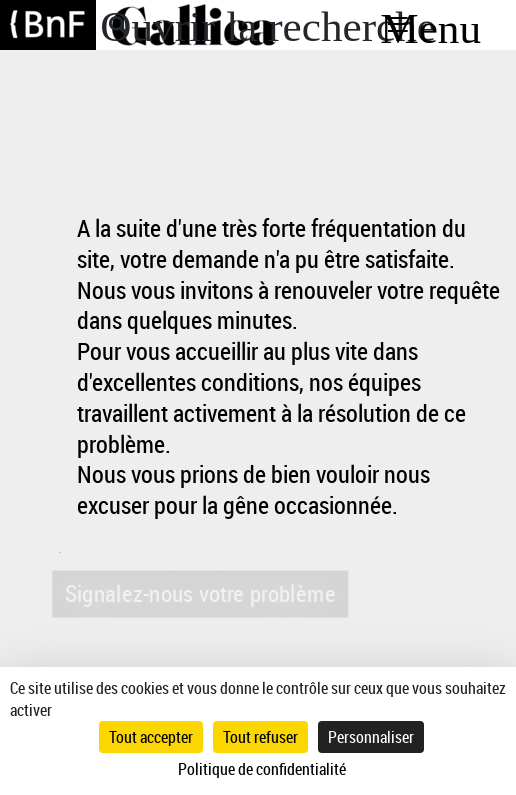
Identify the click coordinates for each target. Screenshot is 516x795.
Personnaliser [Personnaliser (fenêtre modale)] (371, 737)
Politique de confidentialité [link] (262, 769)
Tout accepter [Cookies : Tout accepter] (151, 737)
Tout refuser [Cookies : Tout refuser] (260, 737)
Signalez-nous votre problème (199, 593)
